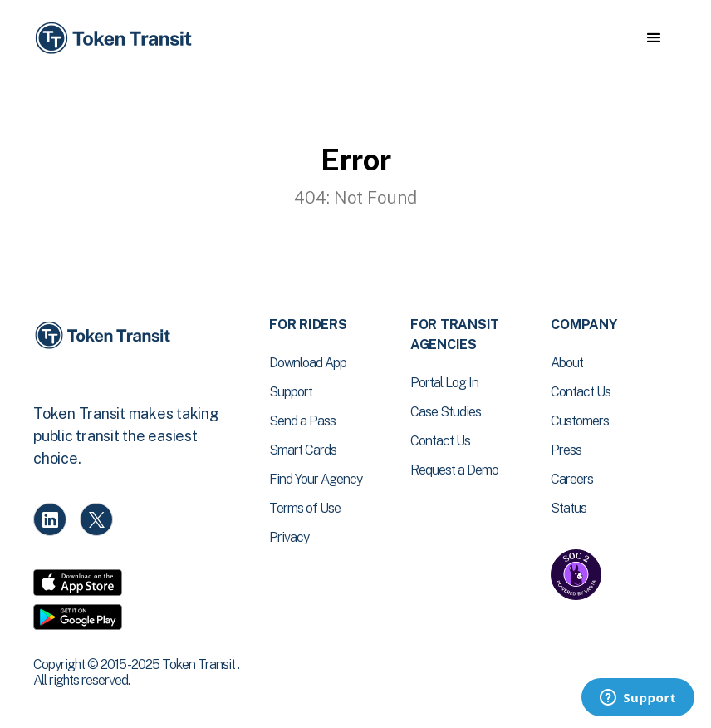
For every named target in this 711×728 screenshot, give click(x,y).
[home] (116, 39)
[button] (653, 38)
